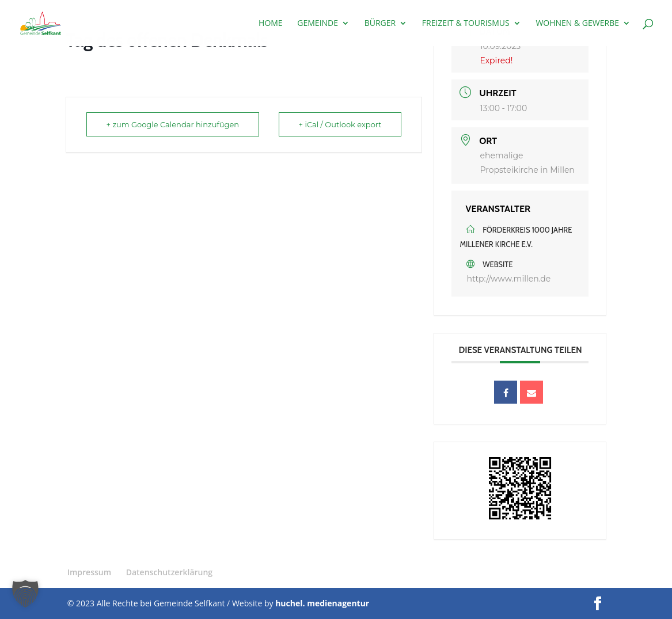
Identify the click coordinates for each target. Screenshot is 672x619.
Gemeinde (318, 24)
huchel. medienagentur (322, 603)
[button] (25, 594)
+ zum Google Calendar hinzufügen (173, 124)
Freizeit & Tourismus (466, 24)
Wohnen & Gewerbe (577, 24)
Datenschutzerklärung (169, 572)
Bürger (380, 24)
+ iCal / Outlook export (340, 124)
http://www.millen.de (508, 279)
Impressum (89, 572)
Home (271, 24)
